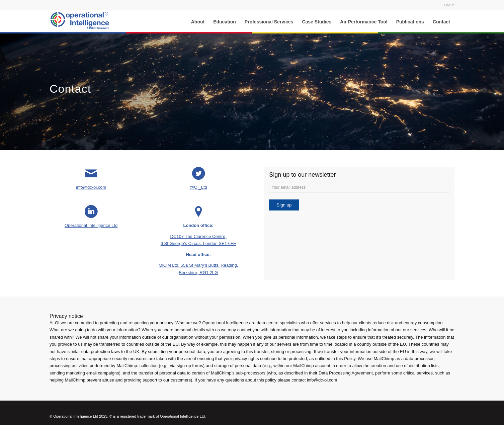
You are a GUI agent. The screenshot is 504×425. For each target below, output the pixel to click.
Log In (449, 5)
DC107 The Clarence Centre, (198, 236)
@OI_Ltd (198, 187)
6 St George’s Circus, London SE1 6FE (198, 243)
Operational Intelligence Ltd (91, 225)
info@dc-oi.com (91, 187)
